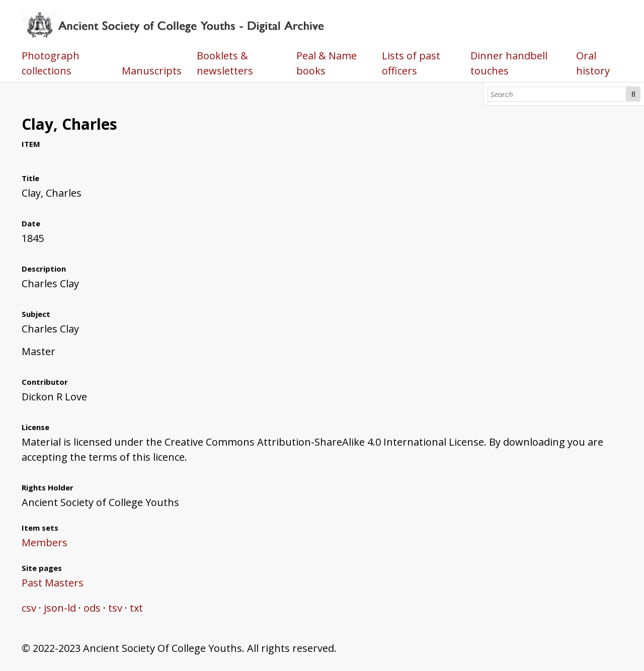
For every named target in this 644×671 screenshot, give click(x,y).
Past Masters (53, 583)
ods (92, 608)
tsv (115, 608)
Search (633, 94)
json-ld (60, 608)
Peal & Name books (327, 63)
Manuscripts (152, 71)
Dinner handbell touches (509, 63)
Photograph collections (51, 63)
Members (45, 542)
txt (136, 608)
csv (29, 608)
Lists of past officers (411, 63)
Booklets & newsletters (225, 63)
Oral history (593, 63)
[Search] (557, 94)
